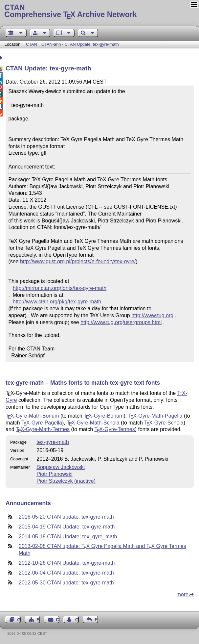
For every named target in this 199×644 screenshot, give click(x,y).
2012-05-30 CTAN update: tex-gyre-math (66, 583)
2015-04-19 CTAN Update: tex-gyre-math (67, 527)
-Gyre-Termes (114, 429)
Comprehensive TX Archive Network (99, 12)
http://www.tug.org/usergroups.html (121, 322)
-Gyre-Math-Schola (93, 423)
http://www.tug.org (152, 315)
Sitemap (38, 620)
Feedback (96, 620)
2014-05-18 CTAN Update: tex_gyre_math (68, 537)
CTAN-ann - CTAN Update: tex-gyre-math (80, 44)
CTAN (32, 44)
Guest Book (19, 620)
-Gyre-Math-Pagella (155, 416)
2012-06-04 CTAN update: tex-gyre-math (66, 573)
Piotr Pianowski (54, 474)
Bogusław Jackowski (61, 467)
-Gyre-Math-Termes (43, 429)
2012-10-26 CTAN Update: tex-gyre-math (67, 563)
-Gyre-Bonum (104, 416)
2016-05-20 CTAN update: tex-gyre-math (66, 517)
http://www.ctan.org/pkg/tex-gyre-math (57, 302)
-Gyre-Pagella (42, 423)
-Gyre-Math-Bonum (32, 416)
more (183, 594)
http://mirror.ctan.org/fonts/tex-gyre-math (60, 288)
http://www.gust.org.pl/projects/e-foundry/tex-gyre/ (78, 261)
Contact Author (77, 620)
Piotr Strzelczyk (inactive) (66, 481)
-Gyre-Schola (164, 423)
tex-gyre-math (53, 442)
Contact (58, 620)
